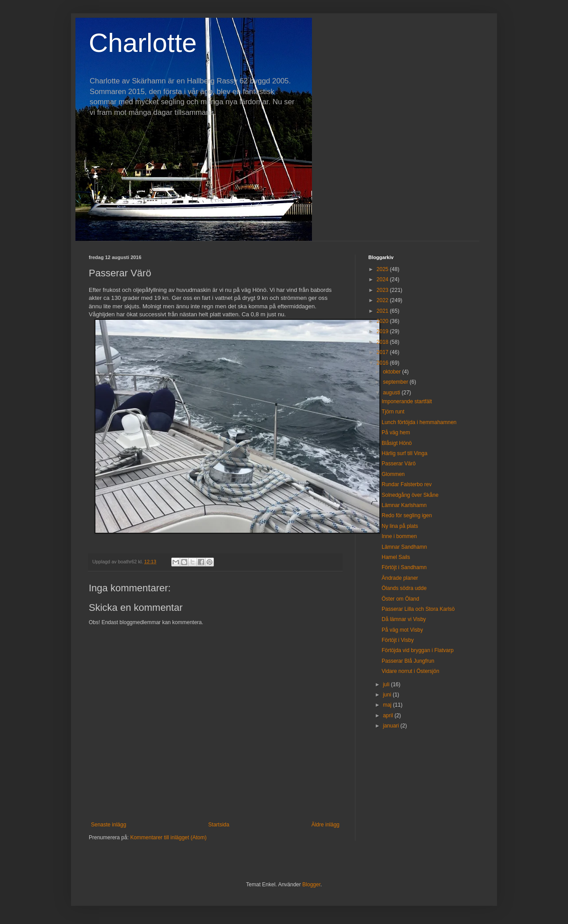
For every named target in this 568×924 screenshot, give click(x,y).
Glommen (393, 474)
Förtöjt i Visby (398, 640)
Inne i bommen (399, 536)
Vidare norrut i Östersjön (410, 671)
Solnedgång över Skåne (410, 495)
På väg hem (396, 433)
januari (392, 726)
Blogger (311, 885)
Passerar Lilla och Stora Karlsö (418, 609)
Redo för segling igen (407, 515)
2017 (383, 352)
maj (388, 705)
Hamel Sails (396, 557)
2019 (383, 331)
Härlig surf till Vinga (404, 453)
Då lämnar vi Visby (404, 619)
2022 (383, 300)
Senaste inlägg (108, 825)
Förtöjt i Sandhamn (404, 567)
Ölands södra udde (404, 588)
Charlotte (143, 43)
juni (388, 695)
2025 (383, 269)
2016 (383, 363)
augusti (392, 393)
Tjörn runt (393, 412)
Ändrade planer (400, 578)
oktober (392, 372)
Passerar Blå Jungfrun (408, 661)
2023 (383, 290)
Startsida (219, 825)
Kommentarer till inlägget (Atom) (168, 837)
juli (387, 684)
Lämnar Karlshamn (404, 505)
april (389, 716)
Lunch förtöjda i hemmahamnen (419, 422)
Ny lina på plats (400, 526)
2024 (383, 279)
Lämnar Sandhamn (404, 547)
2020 (383, 321)
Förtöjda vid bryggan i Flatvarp (418, 650)
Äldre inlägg (325, 825)
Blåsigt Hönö (397, 443)
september (396, 382)
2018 (383, 342)
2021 (383, 311)
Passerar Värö (399, 464)
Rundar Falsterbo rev (407, 484)
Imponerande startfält (407, 401)
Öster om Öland (400, 599)
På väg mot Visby (402, 630)
